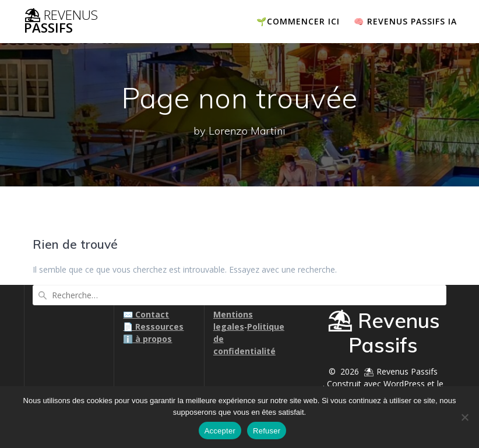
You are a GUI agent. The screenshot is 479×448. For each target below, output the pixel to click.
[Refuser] (464, 417)
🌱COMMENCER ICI (298, 21)
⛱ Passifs (61, 22)
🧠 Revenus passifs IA (405, 21)
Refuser (267, 431)
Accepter (220, 431)
